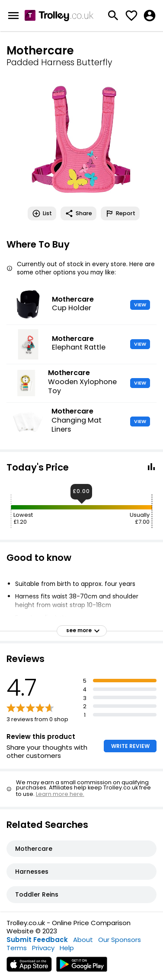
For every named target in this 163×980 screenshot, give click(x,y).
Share (78, 213)
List (42, 213)
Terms (17, 948)
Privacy (43, 948)
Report (120, 213)
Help (67, 948)
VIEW (140, 305)
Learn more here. (60, 794)
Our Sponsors (120, 940)
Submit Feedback (37, 940)
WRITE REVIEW (130, 746)
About (83, 940)
